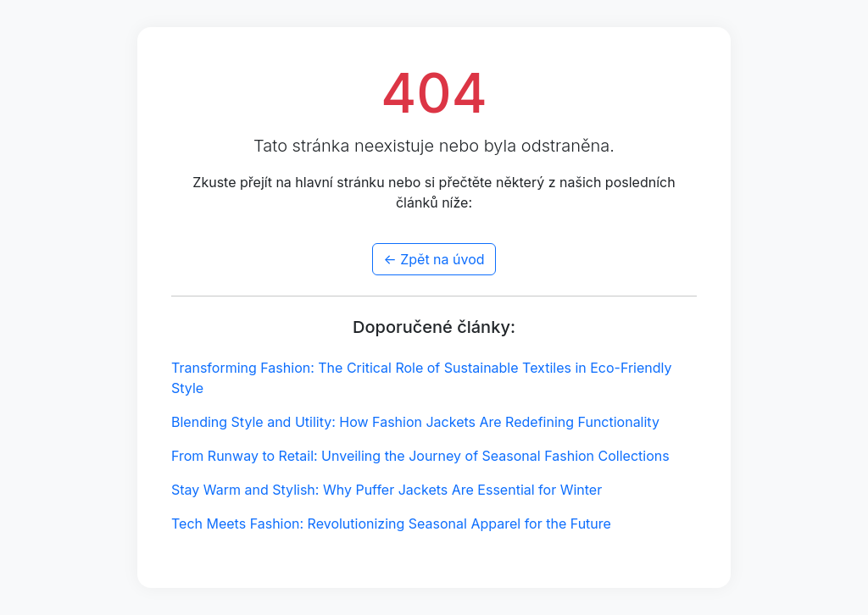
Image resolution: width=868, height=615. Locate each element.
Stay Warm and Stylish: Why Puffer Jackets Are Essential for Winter (387, 490)
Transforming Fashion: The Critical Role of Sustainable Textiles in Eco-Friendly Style (422, 378)
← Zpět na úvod (434, 259)
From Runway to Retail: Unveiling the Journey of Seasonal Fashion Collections (420, 456)
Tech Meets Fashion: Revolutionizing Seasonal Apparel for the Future (391, 524)
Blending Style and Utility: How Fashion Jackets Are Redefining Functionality (415, 422)
